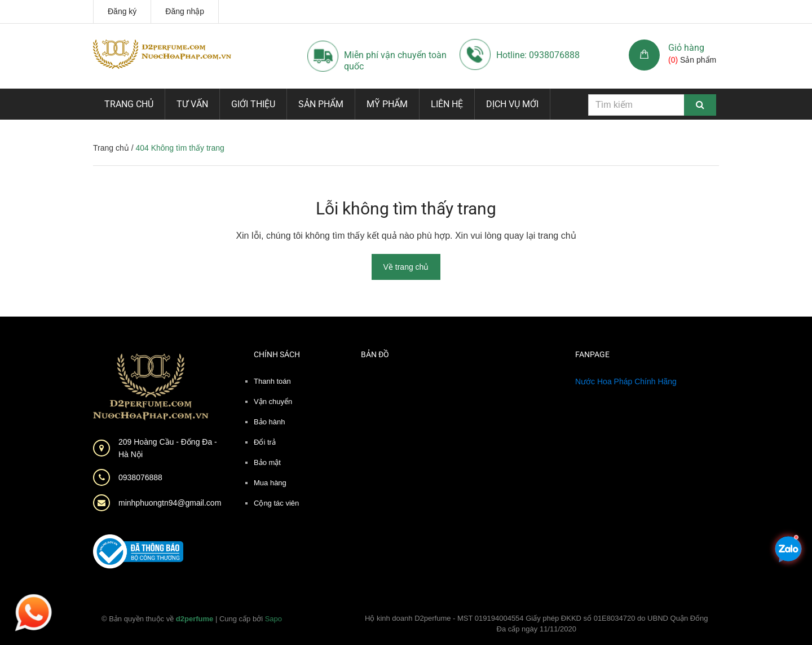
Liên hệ (447, 104)
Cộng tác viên (276, 503)
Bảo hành (269, 422)
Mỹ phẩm (387, 104)
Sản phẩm (321, 104)
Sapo (273, 619)
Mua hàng (270, 483)
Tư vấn (192, 104)
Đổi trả (265, 442)
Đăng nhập (185, 11)
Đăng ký (122, 11)
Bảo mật (267, 462)
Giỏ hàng (686, 48)
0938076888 (140, 477)
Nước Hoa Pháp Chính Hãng (626, 381)
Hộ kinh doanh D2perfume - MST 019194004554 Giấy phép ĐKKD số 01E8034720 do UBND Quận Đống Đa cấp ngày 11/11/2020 (537, 624)
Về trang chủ (406, 267)
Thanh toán (272, 381)
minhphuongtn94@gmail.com (170, 503)
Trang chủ (129, 104)
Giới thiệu (253, 104)
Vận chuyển (273, 402)
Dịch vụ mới (512, 104)
